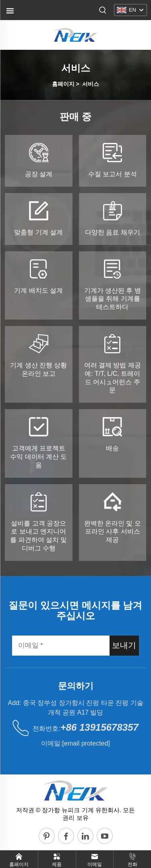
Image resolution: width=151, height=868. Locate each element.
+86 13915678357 (99, 727)
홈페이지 (63, 84)
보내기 (124, 645)
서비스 (91, 84)
